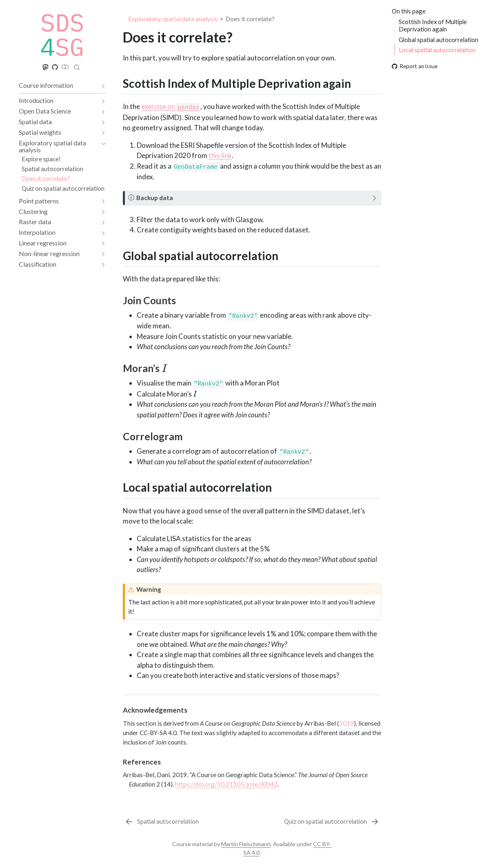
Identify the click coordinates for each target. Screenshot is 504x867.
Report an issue (415, 66)
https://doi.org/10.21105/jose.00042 (226, 784)
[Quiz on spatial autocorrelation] (332, 822)
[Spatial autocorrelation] (161, 822)
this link (220, 155)
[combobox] (77, 67)
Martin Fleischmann (246, 844)
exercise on (171, 106)
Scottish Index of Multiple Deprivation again (433, 26)
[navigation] (58, 86)
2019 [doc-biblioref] (346, 723)
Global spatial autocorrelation (439, 40)
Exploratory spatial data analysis (173, 19)
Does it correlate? (250, 19)
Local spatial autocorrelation (437, 50)
